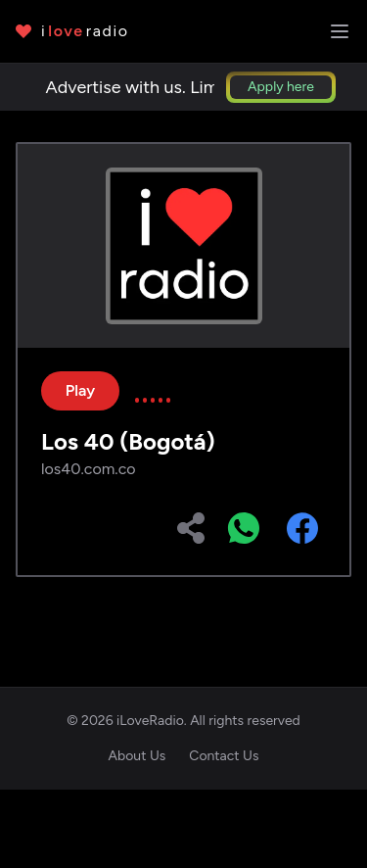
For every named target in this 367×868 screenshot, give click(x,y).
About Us (138, 756)
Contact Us (224, 756)
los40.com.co (89, 469)
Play (80, 390)
